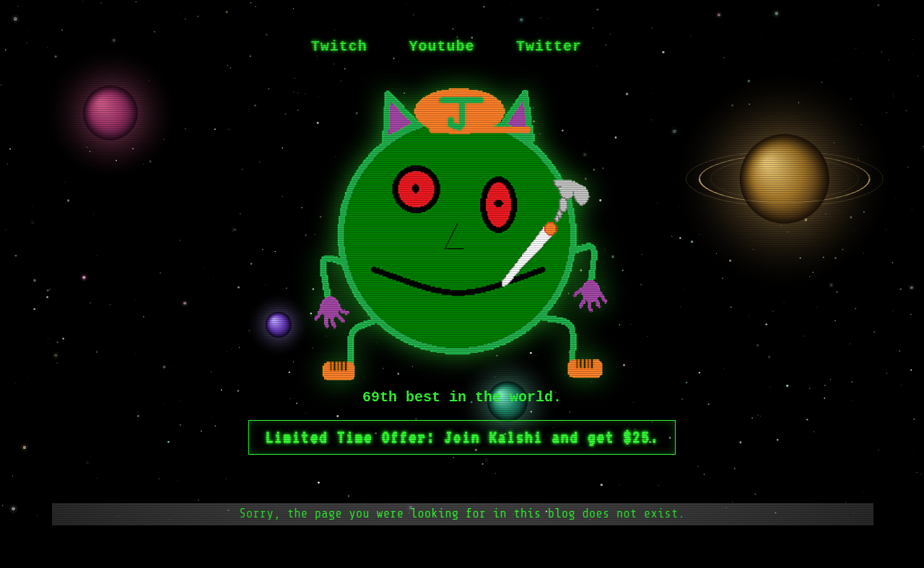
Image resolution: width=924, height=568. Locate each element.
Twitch (339, 47)
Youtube (441, 47)
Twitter (549, 47)
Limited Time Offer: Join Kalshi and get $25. (462, 437)
